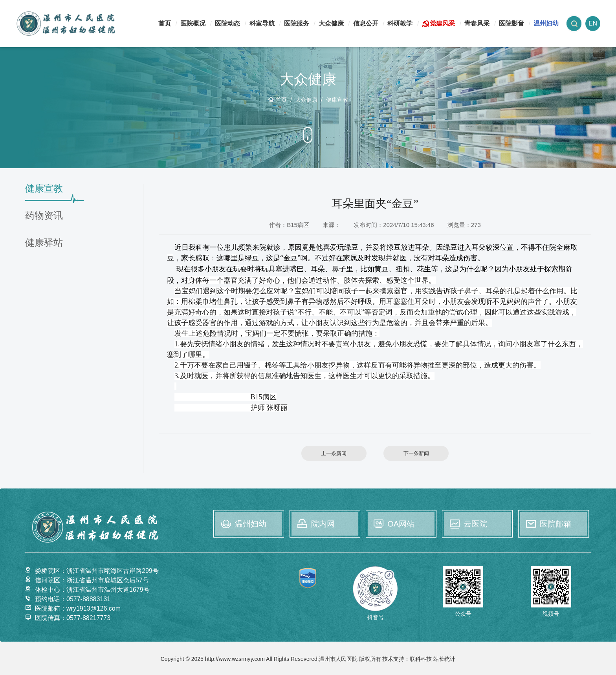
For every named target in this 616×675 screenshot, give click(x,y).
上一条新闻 (334, 453)
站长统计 (444, 659)
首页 (165, 23)
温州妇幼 (546, 23)
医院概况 (193, 23)
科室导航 (262, 23)
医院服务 (297, 23)
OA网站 (401, 524)
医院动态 (227, 23)
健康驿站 (44, 243)
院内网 (323, 524)
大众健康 (331, 23)
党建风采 (442, 23)
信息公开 (366, 23)
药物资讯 (44, 216)
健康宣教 (337, 100)
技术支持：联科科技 (407, 659)
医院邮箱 (555, 524)
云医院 (475, 524)
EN (593, 23)
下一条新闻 (416, 453)
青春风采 (477, 23)
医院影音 (511, 23)
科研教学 (400, 23)
